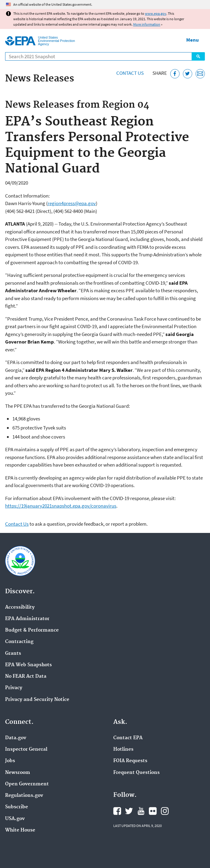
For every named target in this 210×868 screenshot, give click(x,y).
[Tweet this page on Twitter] (188, 74)
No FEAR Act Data (26, 676)
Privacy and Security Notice (37, 700)
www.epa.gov (156, 13)
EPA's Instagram (165, 811)
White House (20, 830)
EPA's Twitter (129, 811)
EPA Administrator (27, 619)
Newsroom (18, 773)
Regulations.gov (24, 796)
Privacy (14, 688)
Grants (13, 654)
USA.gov (15, 819)
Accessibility (20, 607)
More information (147, 24)
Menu (193, 40)
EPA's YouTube (141, 811)
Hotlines (123, 749)
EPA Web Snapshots (28, 665)
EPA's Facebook (117, 811)
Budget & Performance (32, 630)
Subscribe (17, 807)
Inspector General (26, 749)
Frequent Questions (136, 773)
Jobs (10, 761)
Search (198, 56)
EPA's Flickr (153, 811)
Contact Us (130, 73)
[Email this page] (200, 74)
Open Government (27, 784)
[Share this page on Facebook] (175, 74)
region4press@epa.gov (72, 203)
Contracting (19, 642)
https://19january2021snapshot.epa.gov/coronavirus (61, 506)
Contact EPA (128, 738)
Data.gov (16, 738)
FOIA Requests (130, 761)
